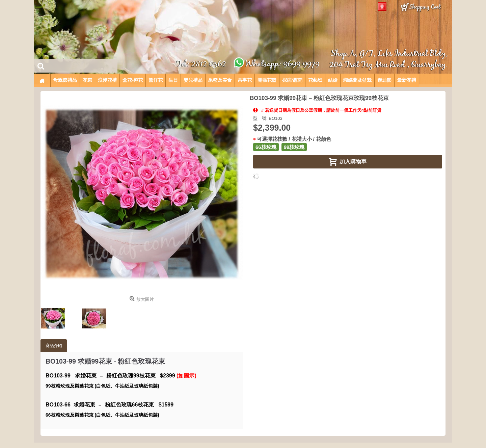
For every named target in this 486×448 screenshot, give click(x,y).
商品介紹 (54, 346)
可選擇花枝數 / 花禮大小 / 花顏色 (294, 139)
